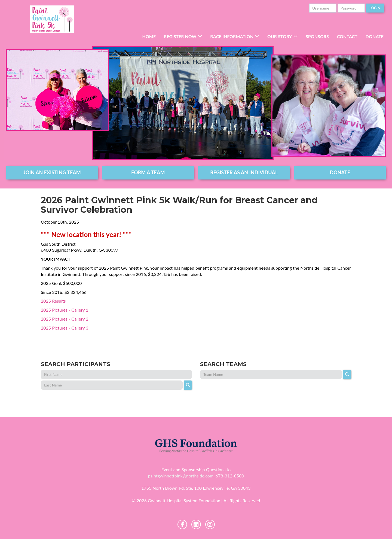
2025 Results (53, 301)
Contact (347, 36)
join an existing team (52, 172)
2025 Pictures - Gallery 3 (65, 328)
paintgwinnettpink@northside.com (181, 476)
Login (375, 8)
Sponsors (317, 36)
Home (149, 36)
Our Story (280, 36)
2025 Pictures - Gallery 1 (65, 310)
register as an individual (244, 172)
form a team (148, 172)
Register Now (180, 36)
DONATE (340, 172)
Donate (375, 36)
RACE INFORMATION (232, 36)
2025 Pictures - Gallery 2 (65, 319)
